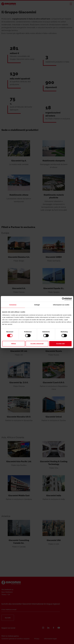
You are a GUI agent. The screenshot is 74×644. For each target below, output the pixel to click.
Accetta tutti (60, 344)
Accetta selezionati (37, 344)
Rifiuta (14, 344)
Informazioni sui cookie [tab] (61, 305)
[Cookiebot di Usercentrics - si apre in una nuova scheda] (63, 299)
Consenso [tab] (13, 305)
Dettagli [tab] (37, 305)
